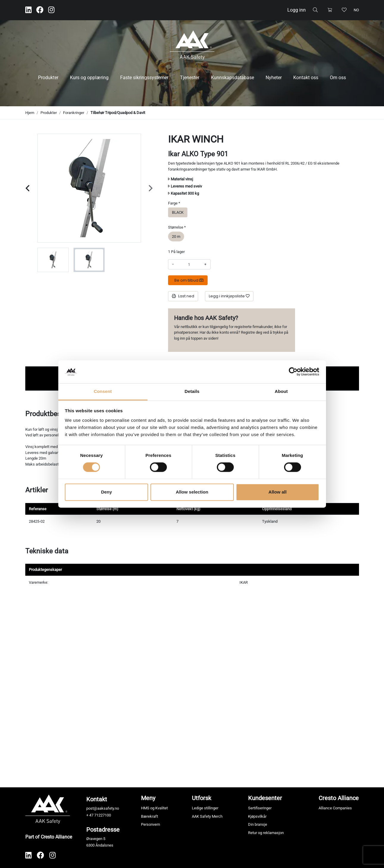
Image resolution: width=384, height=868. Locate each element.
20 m (176, 236)
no (356, 10)
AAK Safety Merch (207, 816)
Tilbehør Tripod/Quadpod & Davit (118, 113)
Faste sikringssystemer (144, 78)
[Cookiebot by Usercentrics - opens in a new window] (293, 372)
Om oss (338, 78)
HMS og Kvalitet (154, 808)
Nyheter (274, 78)
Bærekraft (149, 816)
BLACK (178, 212)
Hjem (30, 113)
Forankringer (74, 113)
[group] (53, 260)
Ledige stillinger (205, 808)
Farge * (174, 203)
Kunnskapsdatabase (232, 78)
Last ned (183, 296)
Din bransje (258, 824)
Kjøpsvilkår (257, 816)
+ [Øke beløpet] (205, 264)
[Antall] (189, 264)
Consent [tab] (103, 391)
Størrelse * (177, 227)
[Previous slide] (28, 188)
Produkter (48, 78)
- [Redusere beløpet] (173, 264)
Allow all (278, 492)
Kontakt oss (306, 78)
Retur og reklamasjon (266, 833)
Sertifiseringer (260, 808)
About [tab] (281, 391)
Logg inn (297, 10)
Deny (107, 492)
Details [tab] (192, 391)
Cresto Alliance (339, 798)
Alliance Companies (335, 808)
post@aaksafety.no (103, 808)
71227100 (103, 815)
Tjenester (190, 78)
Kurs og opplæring (89, 78)
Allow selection (192, 492)
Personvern (151, 824)
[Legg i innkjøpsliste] (229, 296)
